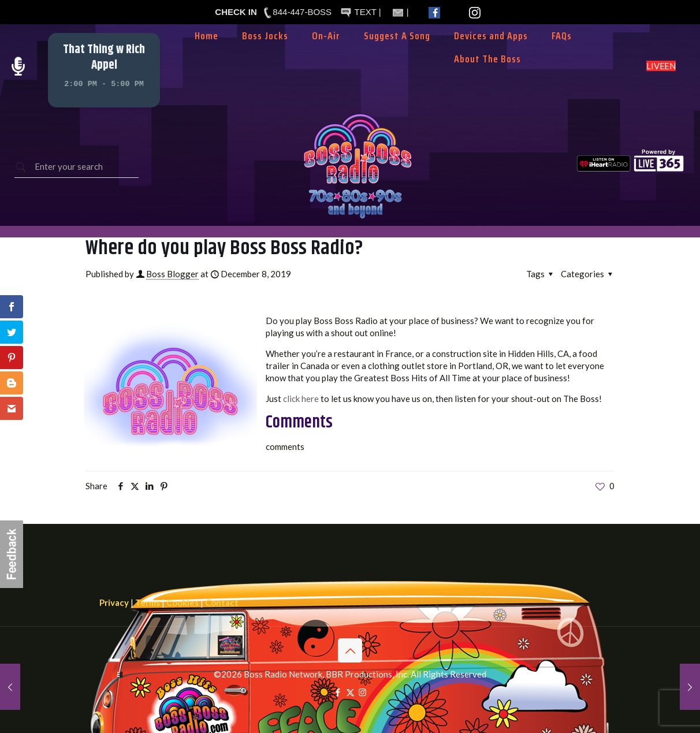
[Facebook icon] (338, 692)
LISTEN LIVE (661, 66)
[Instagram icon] (362, 692)
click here (301, 399)
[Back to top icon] (350, 650)
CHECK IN (236, 12)
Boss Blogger (172, 274)
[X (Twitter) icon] (350, 692)
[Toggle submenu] (326, 53)
